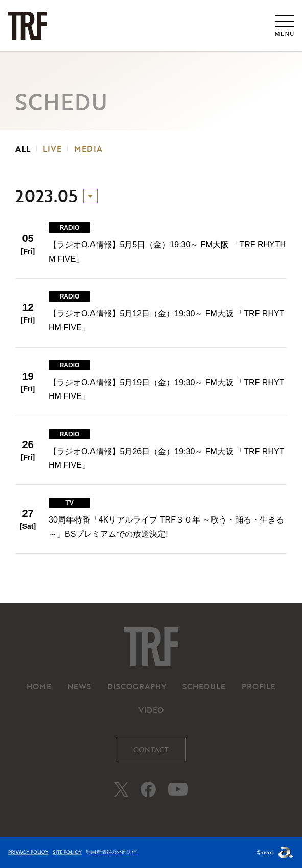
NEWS (79, 686)
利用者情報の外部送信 (111, 852)
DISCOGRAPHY (137, 686)
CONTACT (151, 749)
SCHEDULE (204, 686)
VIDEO (151, 710)
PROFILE (259, 686)
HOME (39, 686)
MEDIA (88, 148)
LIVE (52, 148)
